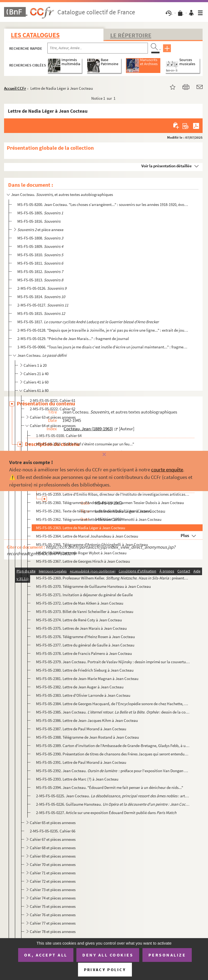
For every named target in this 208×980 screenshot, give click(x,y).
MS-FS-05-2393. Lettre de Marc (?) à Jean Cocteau (77, 779)
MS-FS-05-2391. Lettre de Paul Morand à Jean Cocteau (81, 762)
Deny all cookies (108, 955)
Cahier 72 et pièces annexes (53, 881)
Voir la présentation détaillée (167, 166)
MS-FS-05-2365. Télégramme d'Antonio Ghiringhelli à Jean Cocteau (92, 544)
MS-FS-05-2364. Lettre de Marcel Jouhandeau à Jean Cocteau (87, 536)
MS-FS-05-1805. (40, 213)
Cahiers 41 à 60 (36, 382)
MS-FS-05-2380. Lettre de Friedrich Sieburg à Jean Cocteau (85, 670)
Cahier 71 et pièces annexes (53, 873)
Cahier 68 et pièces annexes (53, 848)
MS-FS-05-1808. (40, 238)
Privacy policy (105, 970)
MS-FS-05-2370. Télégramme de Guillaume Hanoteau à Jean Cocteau (93, 586)
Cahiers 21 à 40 (36, 374)
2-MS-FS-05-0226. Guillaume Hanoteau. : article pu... (113, 804)
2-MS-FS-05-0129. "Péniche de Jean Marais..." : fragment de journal (73, 339)
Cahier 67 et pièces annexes (53, 839)
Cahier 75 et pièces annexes (53, 906)
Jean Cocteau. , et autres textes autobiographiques (62, 194)
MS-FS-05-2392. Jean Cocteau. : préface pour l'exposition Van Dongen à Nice (113, 771)
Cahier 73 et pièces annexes (53, 890)
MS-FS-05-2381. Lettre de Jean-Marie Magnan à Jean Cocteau (87, 679)
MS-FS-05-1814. (41, 297)
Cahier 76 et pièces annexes (53, 915)
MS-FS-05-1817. (88, 322)
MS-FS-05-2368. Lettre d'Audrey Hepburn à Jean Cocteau (83, 570)
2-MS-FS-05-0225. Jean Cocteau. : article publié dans (113, 796)
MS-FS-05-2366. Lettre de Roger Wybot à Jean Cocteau (81, 553)
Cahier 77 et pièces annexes (53, 923)
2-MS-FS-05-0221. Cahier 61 (53, 400)
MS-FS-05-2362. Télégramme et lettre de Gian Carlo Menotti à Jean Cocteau (99, 519)
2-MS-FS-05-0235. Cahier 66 (53, 831)
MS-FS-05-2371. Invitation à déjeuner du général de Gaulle (84, 595)
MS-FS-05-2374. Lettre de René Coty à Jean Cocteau (79, 620)
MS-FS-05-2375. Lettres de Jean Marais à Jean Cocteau (81, 628)
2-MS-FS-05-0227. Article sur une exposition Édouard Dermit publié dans (106, 813)
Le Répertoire (131, 35)
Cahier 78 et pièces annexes (53, 931)
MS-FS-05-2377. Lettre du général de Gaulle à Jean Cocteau (85, 645)
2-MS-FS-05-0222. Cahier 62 (53, 409)
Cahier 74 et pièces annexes (53, 898)
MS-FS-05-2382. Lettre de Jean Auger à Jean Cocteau (80, 687)
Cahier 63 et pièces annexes (53, 417)
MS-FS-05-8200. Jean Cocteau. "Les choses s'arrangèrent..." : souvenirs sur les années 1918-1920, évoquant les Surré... (103, 204)
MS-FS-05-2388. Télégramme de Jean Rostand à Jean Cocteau (87, 737)
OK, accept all (46, 955)
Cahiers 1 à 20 (35, 365)
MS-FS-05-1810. (40, 255)
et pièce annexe (40, 230)
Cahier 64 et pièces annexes (53, 426)
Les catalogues (35, 35)
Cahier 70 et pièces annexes (53, 864)
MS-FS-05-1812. (40, 271)
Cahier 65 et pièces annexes (53, 823)
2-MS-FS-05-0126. (42, 288)
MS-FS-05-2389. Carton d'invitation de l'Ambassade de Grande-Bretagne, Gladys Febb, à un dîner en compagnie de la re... (113, 746)
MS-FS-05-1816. (39, 221)
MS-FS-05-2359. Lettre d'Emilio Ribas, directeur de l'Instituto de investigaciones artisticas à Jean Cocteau (113, 494)
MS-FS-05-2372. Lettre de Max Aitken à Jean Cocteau (80, 603)
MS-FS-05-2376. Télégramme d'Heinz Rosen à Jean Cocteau (85, 637)
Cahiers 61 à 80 (36, 390)
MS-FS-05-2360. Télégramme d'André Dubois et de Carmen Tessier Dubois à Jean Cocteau (110, 503)
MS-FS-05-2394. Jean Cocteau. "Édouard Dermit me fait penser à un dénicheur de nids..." (110, 787)
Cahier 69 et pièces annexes (53, 856)
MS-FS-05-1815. (41, 313)
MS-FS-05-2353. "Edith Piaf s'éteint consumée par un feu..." (85, 444)
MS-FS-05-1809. (40, 246)
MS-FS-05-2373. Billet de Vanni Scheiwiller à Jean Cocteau (85, 611)
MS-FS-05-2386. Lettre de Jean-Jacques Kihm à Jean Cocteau (87, 720)
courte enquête (167, 469)
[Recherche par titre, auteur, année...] (98, 48)
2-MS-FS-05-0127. (43, 305)
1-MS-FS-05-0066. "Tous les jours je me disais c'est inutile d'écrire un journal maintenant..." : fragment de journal (103, 347)
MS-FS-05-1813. (40, 280)
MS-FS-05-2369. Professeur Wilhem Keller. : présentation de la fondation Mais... (113, 578)
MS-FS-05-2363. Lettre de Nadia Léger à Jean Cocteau (81, 528)
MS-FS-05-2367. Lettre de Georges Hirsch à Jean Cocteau (83, 561)
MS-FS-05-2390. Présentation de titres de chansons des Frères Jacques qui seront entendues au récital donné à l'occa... (113, 754)
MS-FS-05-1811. (40, 263)
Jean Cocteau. (42, 355)
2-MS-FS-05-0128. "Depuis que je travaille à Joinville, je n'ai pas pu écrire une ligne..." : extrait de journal (103, 330)
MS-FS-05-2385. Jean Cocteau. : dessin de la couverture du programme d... (113, 712)
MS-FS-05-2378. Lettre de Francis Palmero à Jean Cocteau (84, 653)
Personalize (167, 955)
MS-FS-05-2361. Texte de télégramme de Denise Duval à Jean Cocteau (94, 511)
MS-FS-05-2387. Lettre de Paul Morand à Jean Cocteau (81, 729)
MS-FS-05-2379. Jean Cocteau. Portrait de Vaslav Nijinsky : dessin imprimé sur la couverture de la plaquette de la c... (113, 662)
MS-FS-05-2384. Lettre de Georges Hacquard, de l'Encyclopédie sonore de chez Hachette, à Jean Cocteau (113, 704)
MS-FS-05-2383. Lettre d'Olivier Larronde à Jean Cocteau (83, 695)
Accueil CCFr (15, 88)
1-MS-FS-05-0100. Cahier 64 (59, 436)
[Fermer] (104, 455)
